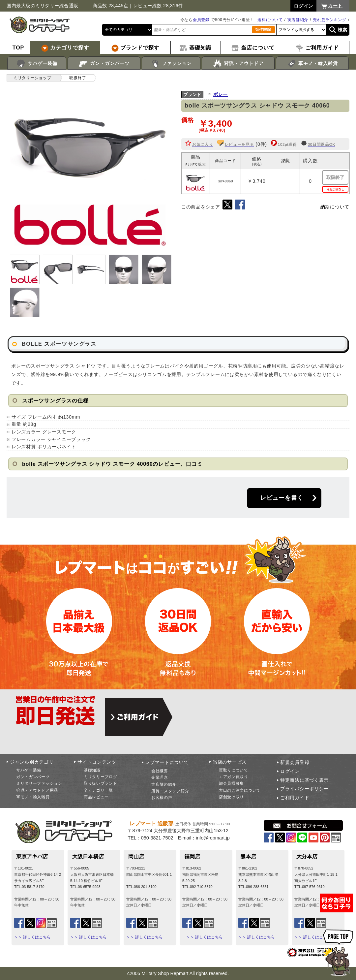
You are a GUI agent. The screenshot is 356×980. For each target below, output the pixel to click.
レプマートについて (167, 762)
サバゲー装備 (37, 64)
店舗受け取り (231, 797)
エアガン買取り (234, 777)
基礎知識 (92, 770)
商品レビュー (96, 797)
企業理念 (160, 777)
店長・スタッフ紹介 (170, 791)
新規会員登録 (295, 762)
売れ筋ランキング (330, 20)
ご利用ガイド (295, 798)
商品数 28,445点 (110, 6)
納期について (335, 207)
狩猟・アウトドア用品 (37, 790)
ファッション (171, 64)
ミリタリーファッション (39, 783)
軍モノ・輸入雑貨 (312, 64)
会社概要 (160, 771)
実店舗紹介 (298, 20)
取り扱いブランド (101, 783)
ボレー (221, 94)
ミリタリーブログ (101, 777)
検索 (343, 30)
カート (335, 6)
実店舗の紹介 (164, 784)
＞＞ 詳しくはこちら (32, 937)
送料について (270, 20)
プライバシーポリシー (304, 789)
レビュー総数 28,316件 (158, 6)
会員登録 (201, 20)
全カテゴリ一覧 (98, 790)
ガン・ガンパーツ (104, 64)
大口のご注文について (240, 790)
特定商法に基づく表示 (304, 780)
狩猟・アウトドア (238, 64)
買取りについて (234, 770)
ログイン (290, 771)
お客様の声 (162, 798)
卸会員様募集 (231, 783)
